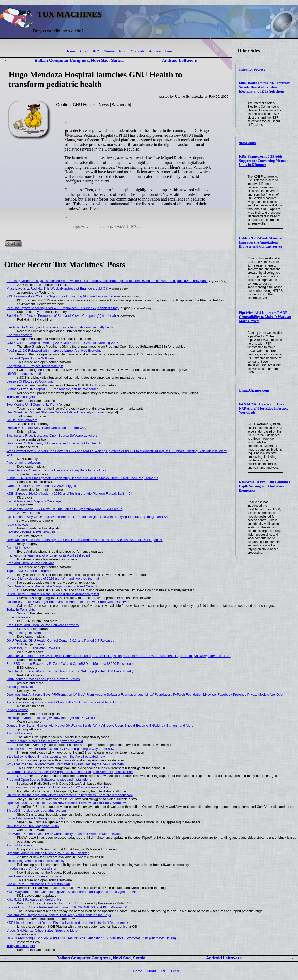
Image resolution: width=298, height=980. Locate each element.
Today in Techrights (21, 397)
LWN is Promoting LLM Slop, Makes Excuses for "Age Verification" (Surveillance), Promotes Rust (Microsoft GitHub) (91, 938)
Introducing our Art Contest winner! (32, 869)
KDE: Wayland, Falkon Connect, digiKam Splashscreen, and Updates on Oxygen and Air (71, 892)
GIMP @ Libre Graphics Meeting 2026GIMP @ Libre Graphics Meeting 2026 (63, 343)
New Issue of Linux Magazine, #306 (33, 826)
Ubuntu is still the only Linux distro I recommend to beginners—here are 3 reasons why (70, 795)
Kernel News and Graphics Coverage (34, 501)
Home (70, 51)
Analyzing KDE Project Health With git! (35, 366)
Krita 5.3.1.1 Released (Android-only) (34, 899)
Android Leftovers (180, 60)
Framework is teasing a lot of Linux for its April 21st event (48, 555)
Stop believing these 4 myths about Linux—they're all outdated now (56, 756)
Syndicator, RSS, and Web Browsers (33, 648)
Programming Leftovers (24, 463)
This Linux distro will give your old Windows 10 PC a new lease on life (58, 787)
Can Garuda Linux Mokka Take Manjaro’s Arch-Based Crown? (52, 586)
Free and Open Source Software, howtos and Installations (49, 780)
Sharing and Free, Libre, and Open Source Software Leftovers (52, 435)
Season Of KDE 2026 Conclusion (31, 381)
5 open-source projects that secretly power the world (45, 741)
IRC (96, 51)
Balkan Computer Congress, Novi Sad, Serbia (79, 60)
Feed (169, 51)
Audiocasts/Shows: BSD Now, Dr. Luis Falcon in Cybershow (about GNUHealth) (65, 509)
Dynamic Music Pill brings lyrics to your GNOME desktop (48, 853)
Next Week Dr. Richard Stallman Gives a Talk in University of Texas (56, 412)
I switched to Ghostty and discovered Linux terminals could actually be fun (61, 327)
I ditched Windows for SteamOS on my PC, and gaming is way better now (61, 749)
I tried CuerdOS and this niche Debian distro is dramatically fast (53, 594)
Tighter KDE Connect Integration (30, 571)
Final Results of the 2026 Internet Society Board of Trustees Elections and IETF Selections (264, 87)
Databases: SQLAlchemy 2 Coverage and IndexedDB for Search (54, 443)
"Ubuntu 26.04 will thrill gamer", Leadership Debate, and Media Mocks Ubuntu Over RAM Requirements (82, 478)
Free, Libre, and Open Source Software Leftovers (43, 625)
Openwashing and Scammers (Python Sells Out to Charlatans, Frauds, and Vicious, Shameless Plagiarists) (85, 540)
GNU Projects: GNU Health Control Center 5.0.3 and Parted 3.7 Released (61, 640)
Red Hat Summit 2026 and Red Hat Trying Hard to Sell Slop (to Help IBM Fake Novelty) (71, 671)
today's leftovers (19, 617)
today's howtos (18, 524)
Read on (13, 243)
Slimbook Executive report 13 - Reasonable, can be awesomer (52, 389)
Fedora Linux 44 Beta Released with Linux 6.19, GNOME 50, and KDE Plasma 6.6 (67, 907)
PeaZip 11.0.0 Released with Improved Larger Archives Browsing (54, 350)
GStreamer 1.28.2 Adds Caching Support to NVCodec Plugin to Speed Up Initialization (70, 772)
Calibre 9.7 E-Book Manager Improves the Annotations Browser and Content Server (261, 242)
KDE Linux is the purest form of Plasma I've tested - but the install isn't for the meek (67, 923)
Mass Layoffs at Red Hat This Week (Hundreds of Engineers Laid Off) (58, 289)
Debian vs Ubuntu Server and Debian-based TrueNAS (46, 428)
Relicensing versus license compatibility (36, 861)
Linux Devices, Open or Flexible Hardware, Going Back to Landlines (56, 470)
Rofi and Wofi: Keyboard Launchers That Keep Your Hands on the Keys (59, 915)
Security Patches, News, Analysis (31, 532)
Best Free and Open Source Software (34, 876)
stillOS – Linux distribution (26, 374)
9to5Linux (248, 143)
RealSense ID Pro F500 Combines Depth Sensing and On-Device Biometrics (265, 486)
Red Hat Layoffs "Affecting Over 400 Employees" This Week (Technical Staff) (63, 308)
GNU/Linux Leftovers (22, 420)
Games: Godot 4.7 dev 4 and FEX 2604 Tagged (41, 486)
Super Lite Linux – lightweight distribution (37, 818)
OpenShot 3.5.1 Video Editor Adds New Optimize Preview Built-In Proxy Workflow (66, 803)
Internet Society (252, 69)
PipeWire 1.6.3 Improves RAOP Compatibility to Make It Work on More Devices (265, 317)
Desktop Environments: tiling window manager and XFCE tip (51, 718)
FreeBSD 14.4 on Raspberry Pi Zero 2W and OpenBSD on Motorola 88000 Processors (70, 664)
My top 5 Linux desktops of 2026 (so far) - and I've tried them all (53, 579)
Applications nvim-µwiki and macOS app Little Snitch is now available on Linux (64, 702)
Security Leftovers (20, 687)
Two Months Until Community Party (32, 405)
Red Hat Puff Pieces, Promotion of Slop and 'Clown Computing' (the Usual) (61, 316)
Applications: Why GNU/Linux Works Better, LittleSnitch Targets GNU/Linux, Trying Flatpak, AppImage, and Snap (89, 517)
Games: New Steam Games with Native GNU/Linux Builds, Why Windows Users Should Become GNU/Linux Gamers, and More (100, 725)
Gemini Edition (115, 51)
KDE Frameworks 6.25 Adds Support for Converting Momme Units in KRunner (264, 161)
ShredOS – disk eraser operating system (36, 811)
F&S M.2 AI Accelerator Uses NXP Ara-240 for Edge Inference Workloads (264, 408)
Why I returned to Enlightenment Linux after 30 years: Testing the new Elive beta (65, 764)
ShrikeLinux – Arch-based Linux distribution (38, 884)
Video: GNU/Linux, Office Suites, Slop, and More (42, 930)
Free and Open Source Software (30, 358)
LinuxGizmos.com (254, 390)
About (84, 51)
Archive (155, 51)
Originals (138, 51)
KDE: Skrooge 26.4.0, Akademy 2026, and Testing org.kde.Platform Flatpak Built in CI (69, 493)
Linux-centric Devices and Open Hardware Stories (43, 679)
